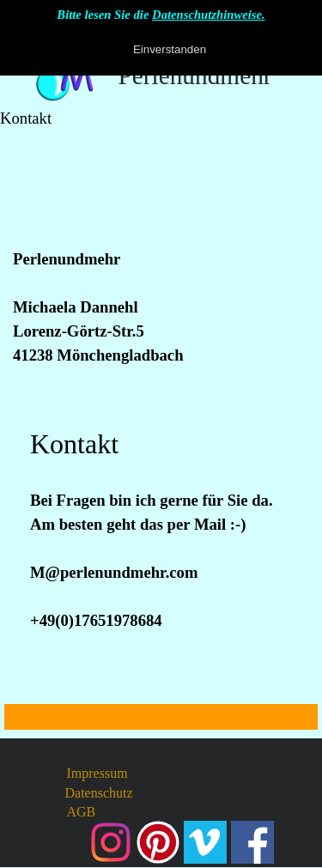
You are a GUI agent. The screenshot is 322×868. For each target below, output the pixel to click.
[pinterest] (158, 842)
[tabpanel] (161, 259)
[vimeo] (205, 842)
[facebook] (252, 842)
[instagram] (111, 842)
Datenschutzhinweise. (209, 15)
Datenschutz (99, 793)
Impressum (97, 773)
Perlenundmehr (194, 76)
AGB (82, 812)
